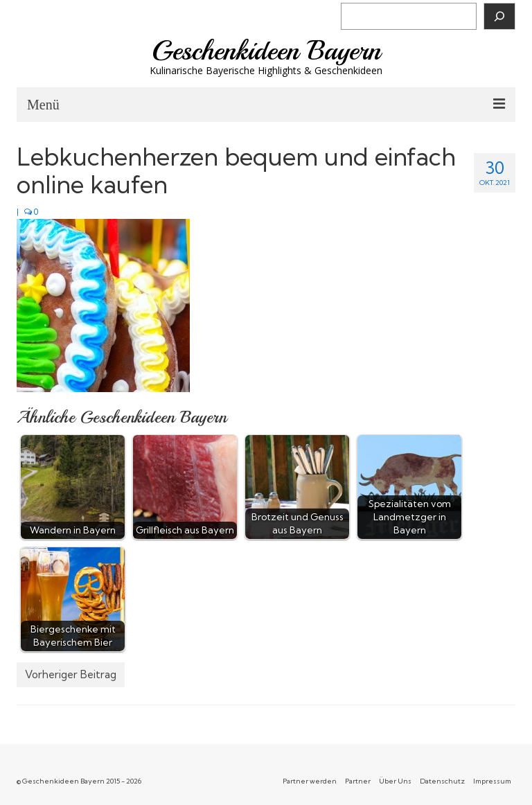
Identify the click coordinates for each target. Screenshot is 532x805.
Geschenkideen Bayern (266, 51)
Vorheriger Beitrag (71, 674)
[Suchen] (499, 16)
